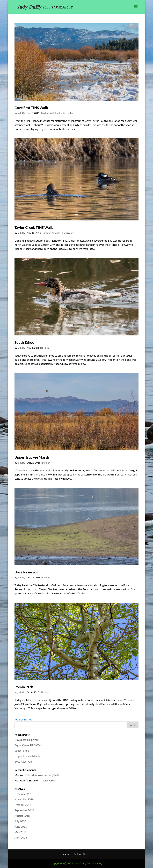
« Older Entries (23, 719)
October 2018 (23, 805)
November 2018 (24, 799)
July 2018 (20, 821)
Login (65, 854)
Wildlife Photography (61, 113)
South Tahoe (24, 342)
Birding (45, 113)
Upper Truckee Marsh (32, 457)
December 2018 (24, 794)
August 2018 (22, 816)
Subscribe (81, 854)
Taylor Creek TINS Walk (34, 227)
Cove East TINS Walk (31, 108)
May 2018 (20, 832)
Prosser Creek (48, 780)
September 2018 (24, 810)
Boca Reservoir (27, 572)
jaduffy (21, 113)
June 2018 (21, 827)
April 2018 (21, 837)
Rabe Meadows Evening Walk (42, 775)
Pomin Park (24, 687)
